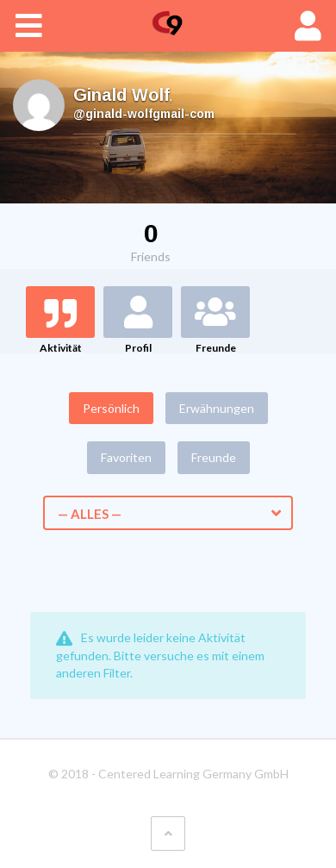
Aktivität (61, 348)
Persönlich (111, 408)
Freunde (216, 348)
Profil (138, 348)
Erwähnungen (217, 408)
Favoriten (126, 457)
